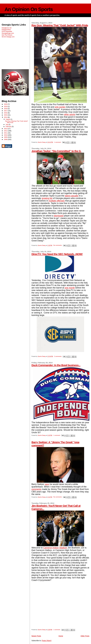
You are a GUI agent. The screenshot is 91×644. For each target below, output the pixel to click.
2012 (6, 131)
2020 (6, 104)
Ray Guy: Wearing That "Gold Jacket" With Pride (60, 25)
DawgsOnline (6, 30)
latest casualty (72, 196)
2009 (6, 137)
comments (36, 489)
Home (61, 636)
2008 (6, 139)
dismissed (59, 216)
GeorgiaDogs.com (8, 33)
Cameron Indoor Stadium (55, 548)
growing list (47, 198)
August (8, 119)
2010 (6, 135)
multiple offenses (57, 201)
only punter (60, 107)
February (9, 127)
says (47, 484)
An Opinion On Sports (29, 9)
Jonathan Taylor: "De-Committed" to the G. (56, 151)
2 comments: (58, 356)
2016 (6, 113)
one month (70, 288)
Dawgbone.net (7, 28)
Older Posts (85, 636)
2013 (6, 129)
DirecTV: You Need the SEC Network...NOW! (57, 254)
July (7, 125)
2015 (6, 115)
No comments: (58, 245)
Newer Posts (36, 636)
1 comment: (58, 142)
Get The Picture (7, 35)
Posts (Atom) (47, 641)
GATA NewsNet (7, 31)
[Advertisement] (15, 53)
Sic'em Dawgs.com (8, 37)
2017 (6, 111)
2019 (6, 106)
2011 (6, 133)
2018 (6, 109)
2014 (6, 117)
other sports (70, 114)
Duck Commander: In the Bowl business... (56, 365)
